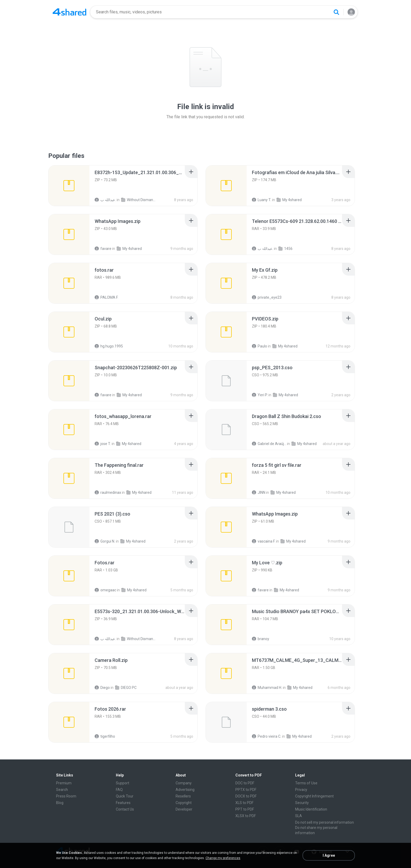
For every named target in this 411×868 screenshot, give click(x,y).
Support (123, 783)
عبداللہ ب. (105, 200)
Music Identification (311, 809)
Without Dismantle (138, 200)
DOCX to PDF (246, 796)
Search (62, 790)
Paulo (259, 346)
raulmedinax (108, 492)
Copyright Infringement (314, 796)
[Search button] (336, 12)
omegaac (105, 590)
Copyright (184, 803)
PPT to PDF (245, 809)
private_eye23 (267, 297)
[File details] (69, 186)
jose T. (103, 444)
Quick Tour (125, 796)
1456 (285, 249)
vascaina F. (264, 541)
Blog (60, 803)
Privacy (301, 790)
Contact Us (125, 809)
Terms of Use (306, 783)
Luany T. (262, 200)
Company (184, 783)
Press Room (66, 796)
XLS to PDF (244, 803)
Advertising (185, 790)
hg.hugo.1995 (109, 346)
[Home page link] (69, 12)
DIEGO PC (126, 688)
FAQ (119, 790)
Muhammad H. (267, 688)
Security (302, 803)
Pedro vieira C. (267, 736)
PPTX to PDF (246, 790)
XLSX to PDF (246, 816)
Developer (184, 809)
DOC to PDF (245, 783)
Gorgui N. (105, 541)
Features (123, 803)
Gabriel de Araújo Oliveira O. (269, 444)
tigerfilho (105, 736)
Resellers (183, 796)
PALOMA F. (106, 297)
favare (103, 249)
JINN (259, 492)
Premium (64, 783)
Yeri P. (260, 395)
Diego (102, 688)
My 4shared (289, 200)
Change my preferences (223, 858)
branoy (261, 639)
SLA (299, 816)
